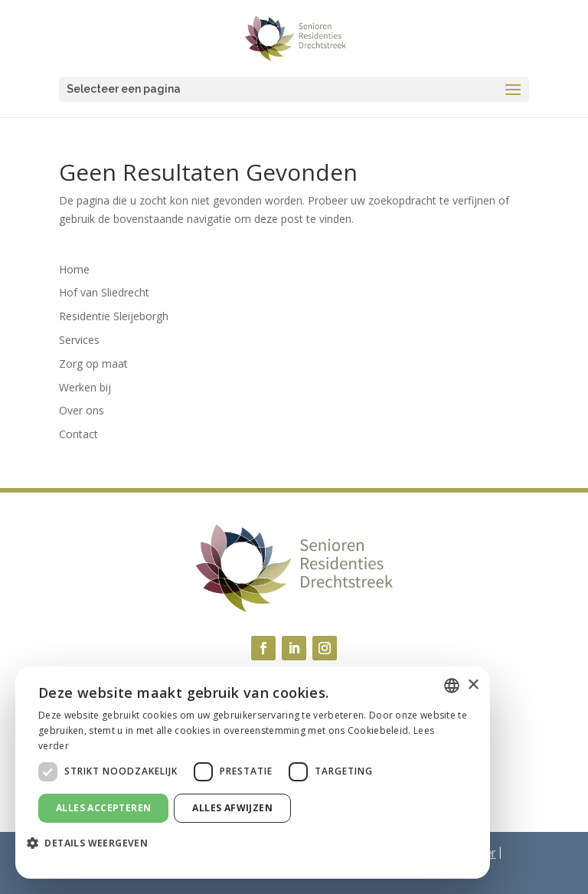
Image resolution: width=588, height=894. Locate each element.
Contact (78, 434)
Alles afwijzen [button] (232, 808)
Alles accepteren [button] (103, 808)
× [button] (473, 685)
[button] (93, 843)
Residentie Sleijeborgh (114, 316)
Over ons (82, 410)
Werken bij (85, 387)
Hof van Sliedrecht (104, 292)
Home (74, 269)
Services (79, 340)
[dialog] (253, 773)
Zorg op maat (93, 363)
